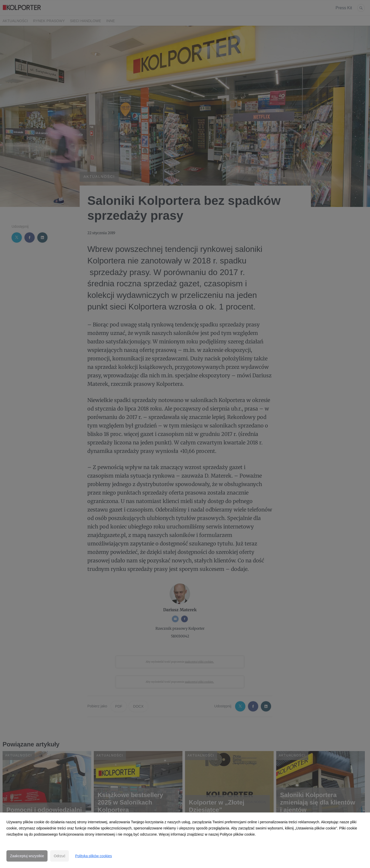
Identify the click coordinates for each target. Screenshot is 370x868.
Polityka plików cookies (93, 856)
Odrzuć (59, 856)
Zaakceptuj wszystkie (27, 856)
